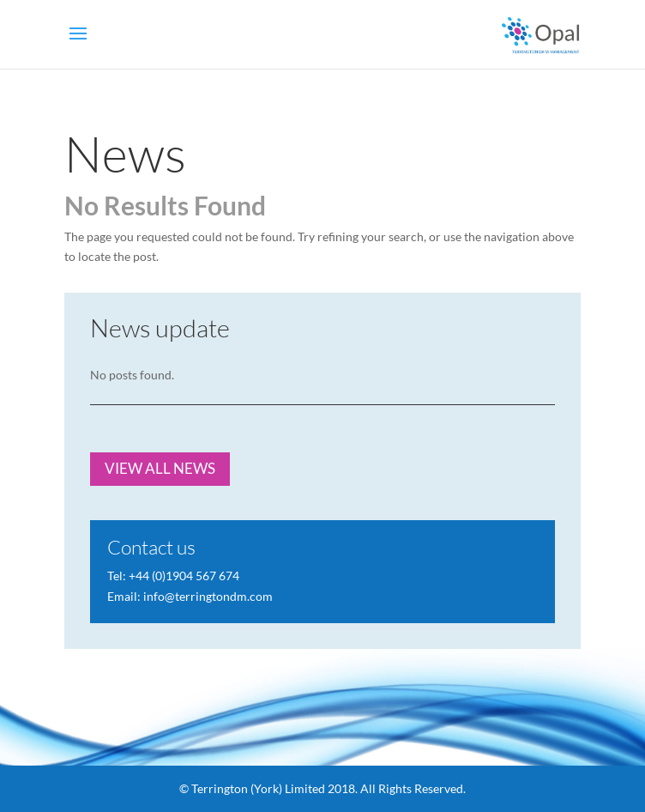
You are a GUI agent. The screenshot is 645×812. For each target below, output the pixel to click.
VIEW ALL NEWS (160, 468)
